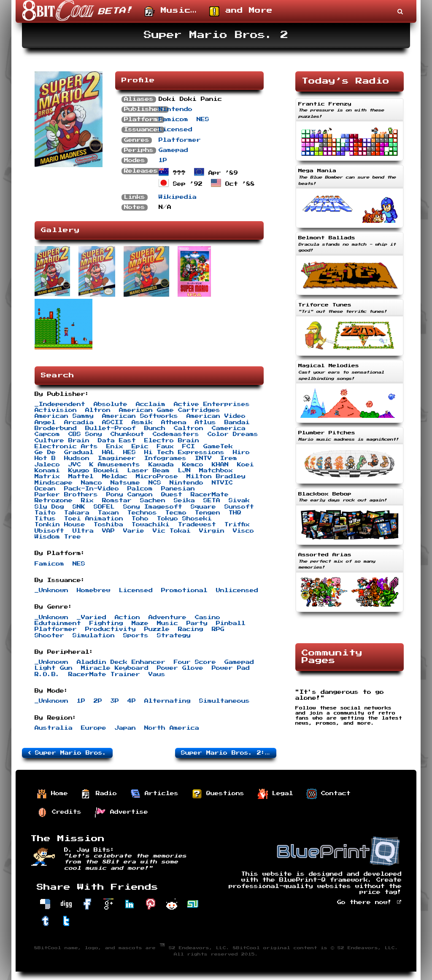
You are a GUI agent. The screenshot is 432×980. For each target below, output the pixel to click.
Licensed (175, 130)
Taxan (108, 513)
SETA (212, 501)
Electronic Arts (66, 447)
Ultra (83, 531)
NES (203, 119)
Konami (47, 471)
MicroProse (157, 476)
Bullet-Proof (111, 428)
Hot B (45, 458)
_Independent (60, 404)
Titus (45, 519)
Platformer (180, 140)
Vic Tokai (172, 531)
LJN (184, 471)
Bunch (155, 428)
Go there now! (369, 902)
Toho (140, 519)
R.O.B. (47, 674)
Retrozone (54, 501)
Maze (140, 623)
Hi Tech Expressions (184, 452)
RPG (218, 629)
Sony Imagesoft (153, 507)
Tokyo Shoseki (184, 519)
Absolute (111, 404)
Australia (54, 728)
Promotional (184, 590)
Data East (117, 441)
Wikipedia (178, 197)
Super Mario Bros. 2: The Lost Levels (229, 753)
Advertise (121, 812)
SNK (79, 507)
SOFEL (104, 507)
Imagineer (117, 458)
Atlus (205, 422)
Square (203, 507)
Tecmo (176, 513)
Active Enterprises (212, 404)
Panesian (178, 489)
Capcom (47, 434)
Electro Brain (172, 441)
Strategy (174, 636)
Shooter (49, 636)
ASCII (113, 422)
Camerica (229, 428)
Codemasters (176, 434)
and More (241, 11)
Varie (134, 531)
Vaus (157, 674)
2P (98, 701)
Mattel (81, 476)
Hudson (77, 458)
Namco (92, 483)
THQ (235, 513)
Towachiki (151, 525)
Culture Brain (62, 441)
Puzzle (157, 629)
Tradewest (197, 525)
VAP (108, 531)
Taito (45, 513)
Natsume (125, 483)
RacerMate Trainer (104, 674)
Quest (172, 495)
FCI (189, 447)
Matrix (47, 476)
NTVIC (222, 483)
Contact (329, 794)
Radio (99, 794)
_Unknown (51, 590)
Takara (77, 513)
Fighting (106, 623)
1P (163, 160)
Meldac (115, 476)
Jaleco (47, 465)
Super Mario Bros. (67, 753)
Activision (56, 410)
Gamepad (173, 150)
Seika (184, 501)
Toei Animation (94, 519)
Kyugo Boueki (94, 471)
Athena (174, 422)
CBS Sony (85, 434)
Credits (59, 812)
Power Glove (180, 668)
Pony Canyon (130, 495)
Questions (218, 794)
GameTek (218, 447)
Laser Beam (148, 471)
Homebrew (94, 590)
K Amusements (115, 465)
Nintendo (175, 109)
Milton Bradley (216, 476)
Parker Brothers (66, 495)
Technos (142, 513)
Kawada (161, 465)
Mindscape (54, 483)
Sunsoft (239, 507)
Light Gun (54, 668)
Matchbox (216, 471)
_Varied (92, 617)
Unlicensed (237, 590)
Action (127, 617)
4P (132, 701)
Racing (191, 629)
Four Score (195, 662)
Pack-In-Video (92, 489)
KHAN (220, 465)
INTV (203, 458)
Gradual (79, 452)
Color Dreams (233, 434)
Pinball (231, 623)
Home (52, 794)
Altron (98, 410)
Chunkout (127, 434)
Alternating (167, 701)
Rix (87, 501)
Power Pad (231, 668)
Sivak (239, 501)
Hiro (241, 452)
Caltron (189, 428)
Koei (246, 465)
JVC (75, 465)
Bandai (237, 422)
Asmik (142, 422)
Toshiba (108, 525)
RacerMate (210, 495)
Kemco (193, 465)
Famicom (173, 119)
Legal (275, 794)
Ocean (45, 489)
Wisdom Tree (58, 537)
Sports (136, 636)
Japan (125, 728)
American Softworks (140, 416)
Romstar (117, 501)
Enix (115, 447)
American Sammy (64, 416)
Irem (229, 458)
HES (130, 452)
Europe (94, 728)
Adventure (167, 617)
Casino (208, 617)
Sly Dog (49, 507)
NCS (155, 483)
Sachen (153, 501)
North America (172, 728)
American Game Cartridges (170, 410)
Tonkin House (60, 525)
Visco (243, 531)
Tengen (208, 513)
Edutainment (58, 623)
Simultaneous (224, 701)
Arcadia (79, 422)
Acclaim (151, 404)
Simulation (94, 636)
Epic (140, 447)
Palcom (140, 489)
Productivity (111, 629)
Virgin (212, 531)
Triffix (237, 525)
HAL (108, 452)
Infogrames (165, 458)
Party (197, 623)
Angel (45, 422)
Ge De (45, 452)
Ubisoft (49, 531)
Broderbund (56, 428)
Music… (171, 11)
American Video (216, 416)
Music (167, 623)
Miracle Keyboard (115, 668)
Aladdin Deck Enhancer (121, 662)
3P (115, 701)
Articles (154, 794)
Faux (165, 447)
